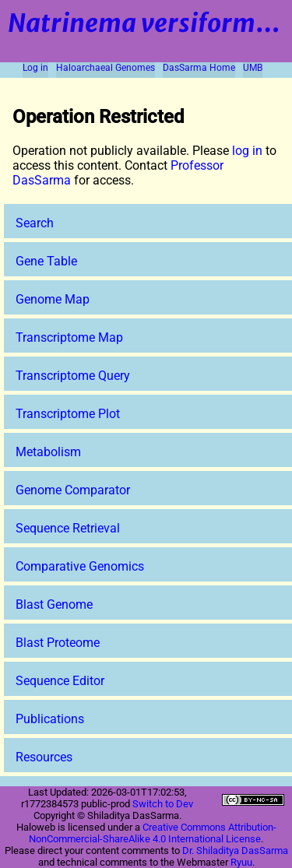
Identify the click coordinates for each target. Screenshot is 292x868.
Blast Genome (54, 604)
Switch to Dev (163, 804)
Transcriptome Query (73, 376)
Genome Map (53, 299)
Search (35, 223)
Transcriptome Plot (68, 414)
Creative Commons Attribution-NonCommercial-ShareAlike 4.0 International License (153, 833)
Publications (50, 719)
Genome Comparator (73, 490)
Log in (35, 68)
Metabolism (48, 452)
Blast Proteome (58, 643)
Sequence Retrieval (68, 528)
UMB (253, 68)
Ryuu (241, 862)
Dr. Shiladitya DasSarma (235, 850)
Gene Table (46, 261)
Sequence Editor (60, 681)
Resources (44, 757)
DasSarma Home (199, 68)
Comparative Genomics (80, 566)
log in (247, 151)
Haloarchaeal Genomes (106, 68)
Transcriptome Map (69, 337)
